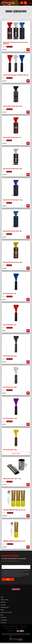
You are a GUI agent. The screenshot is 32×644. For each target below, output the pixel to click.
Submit (8, 579)
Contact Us (11, 631)
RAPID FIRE (3, 602)
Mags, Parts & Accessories (6, 612)
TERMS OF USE (24, 626)
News (17, 629)
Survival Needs (4, 620)
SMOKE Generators (16, 11)
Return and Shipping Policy (10, 626)
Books (2, 615)
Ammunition (3, 605)
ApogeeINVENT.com (17, 636)
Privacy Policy (9, 629)
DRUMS (2, 610)
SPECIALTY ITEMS (4, 600)
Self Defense (3, 617)
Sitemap (23, 629)
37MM (2, 597)
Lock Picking (3, 623)
